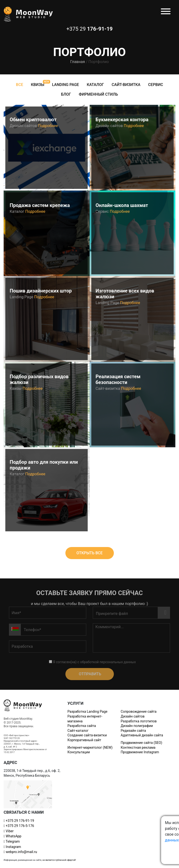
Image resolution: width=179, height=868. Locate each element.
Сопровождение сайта (139, 711)
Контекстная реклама (138, 747)
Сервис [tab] (156, 85)
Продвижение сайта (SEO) (141, 743)
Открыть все (89, 553)
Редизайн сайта (133, 731)
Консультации (79, 752)
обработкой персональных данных (108, 662)
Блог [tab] (66, 94)
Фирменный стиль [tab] (98, 94)
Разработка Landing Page (88, 711)
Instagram (12, 847)
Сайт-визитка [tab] (126, 85)
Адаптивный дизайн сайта (142, 735)
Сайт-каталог (78, 731)
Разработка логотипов (139, 721)
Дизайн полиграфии (137, 726)
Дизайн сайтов (132, 716)
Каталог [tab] (95, 85)
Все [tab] (20, 85)
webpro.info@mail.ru (20, 852)
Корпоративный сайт (84, 740)
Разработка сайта (82, 726)
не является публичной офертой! (59, 860)
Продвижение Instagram (140, 752)
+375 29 (19, 821)
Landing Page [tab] (66, 85)
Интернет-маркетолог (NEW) (90, 747)
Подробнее (48, 126)
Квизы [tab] (37, 85)
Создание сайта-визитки (87, 735)
